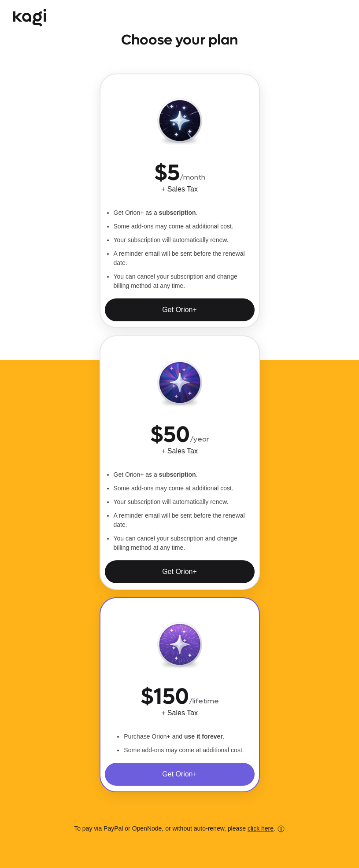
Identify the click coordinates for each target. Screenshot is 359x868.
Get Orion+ (179, 310)
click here (261, 828)
